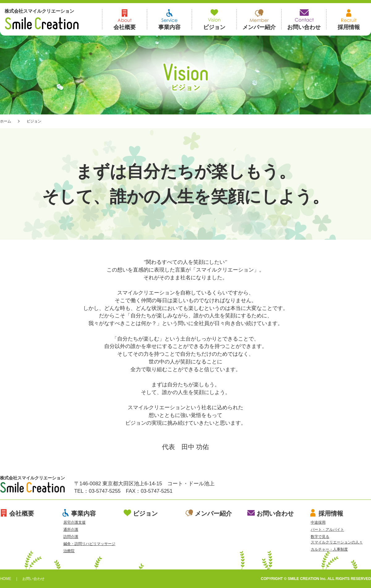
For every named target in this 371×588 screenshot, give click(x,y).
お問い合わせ (304, 19)
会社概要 (125, 19)
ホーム (6, 121)
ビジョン (214, 19)
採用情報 (349, 19)
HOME (6, 579)
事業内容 (169, 19)
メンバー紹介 (259, 19)
